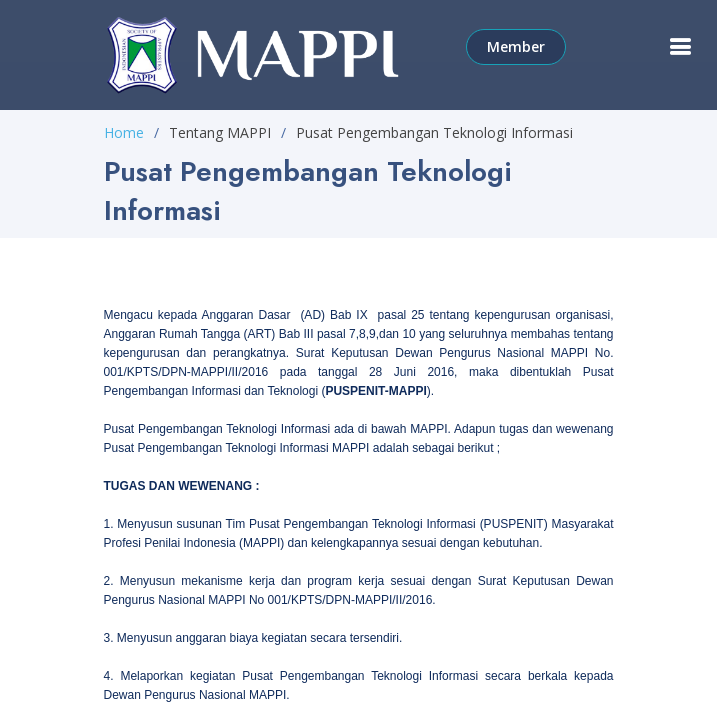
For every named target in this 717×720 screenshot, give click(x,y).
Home (124, 132)
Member (516, 46)
